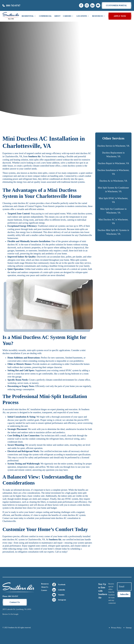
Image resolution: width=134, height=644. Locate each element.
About (57, 16)
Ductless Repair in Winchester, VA (113, 163)
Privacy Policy (116, 628)
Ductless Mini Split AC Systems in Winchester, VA (113, 232)
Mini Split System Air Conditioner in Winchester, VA (113, 190)
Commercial (45, 16)
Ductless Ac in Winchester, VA (113, 181)
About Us (45, 587)
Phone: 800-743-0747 (10, 596)
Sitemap (129, 628)
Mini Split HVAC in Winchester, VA (113, 200)
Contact (6, 518)
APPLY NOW (120, 16)
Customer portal (117, 5)
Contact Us (15, 602)
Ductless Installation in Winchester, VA (113, 172)
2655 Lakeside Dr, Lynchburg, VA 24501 (17, 609)
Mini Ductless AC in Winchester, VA (113, 221)
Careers (44, 590)
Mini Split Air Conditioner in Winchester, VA (113, 211)
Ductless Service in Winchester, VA (113, 146)
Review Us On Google (10, 614)
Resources (45, 584)
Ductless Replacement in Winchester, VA (113, 155)
